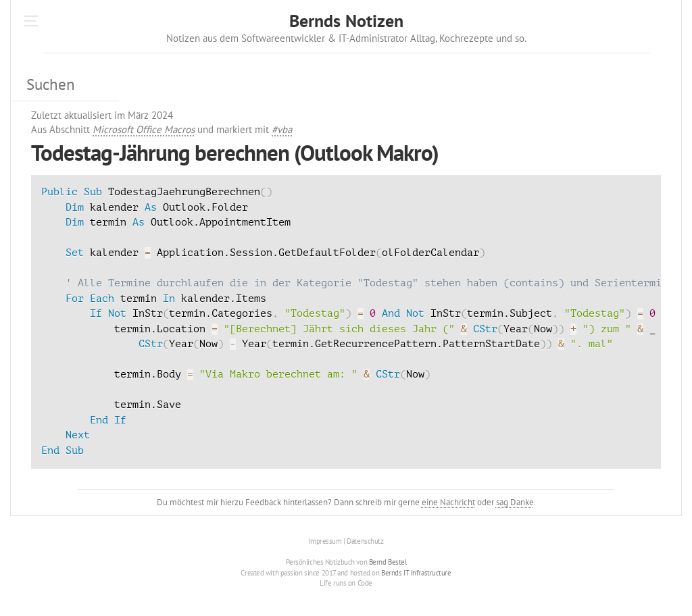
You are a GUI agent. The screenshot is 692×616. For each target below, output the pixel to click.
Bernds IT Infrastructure (416, 573)
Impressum (325, 541)
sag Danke (515, 502)
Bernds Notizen (346, 21)
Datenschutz (365, 541)
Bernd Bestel (388, 562)
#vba (282, 129)
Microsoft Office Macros (144, 129)
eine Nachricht (448, 502)
